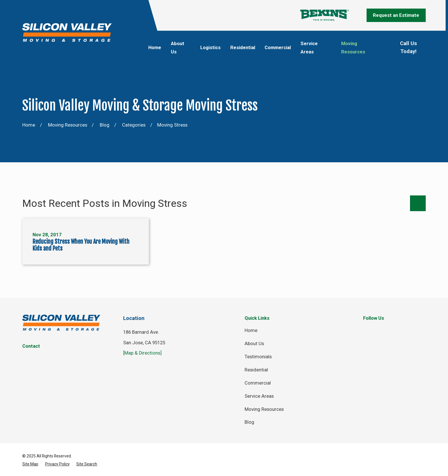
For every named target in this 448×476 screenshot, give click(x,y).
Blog (249, 422)
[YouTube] (422, 330)
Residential (256, 370)
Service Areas (259, 396)
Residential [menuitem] (243, 48)
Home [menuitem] (155, 48)
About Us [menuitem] (178, 48)
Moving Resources (264, 409)
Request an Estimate (396, 15)
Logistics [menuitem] (210, 48)
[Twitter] (385, 330)
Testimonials (258, 357)
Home (251, 330)
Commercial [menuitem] (278, 48)
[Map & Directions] (142, 353)
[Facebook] (366, 330)
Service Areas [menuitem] (309, 48)
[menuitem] (30, 464)
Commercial (258, 383)
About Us (254, 344)
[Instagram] (404, 330)
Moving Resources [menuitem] (353, 48)
